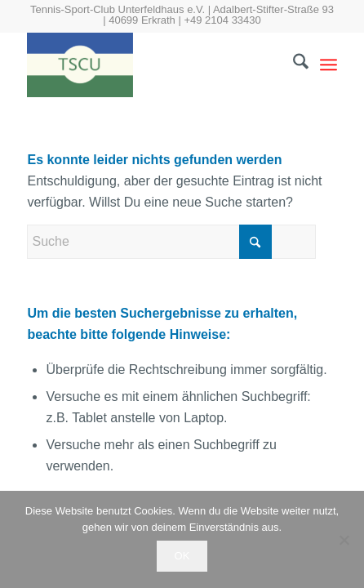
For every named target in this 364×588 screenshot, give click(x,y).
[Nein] (344, 540)
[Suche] (293, 65)
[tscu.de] (151, 65)
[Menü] (328, 65)
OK (182, 556)
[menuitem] (293, 65)
